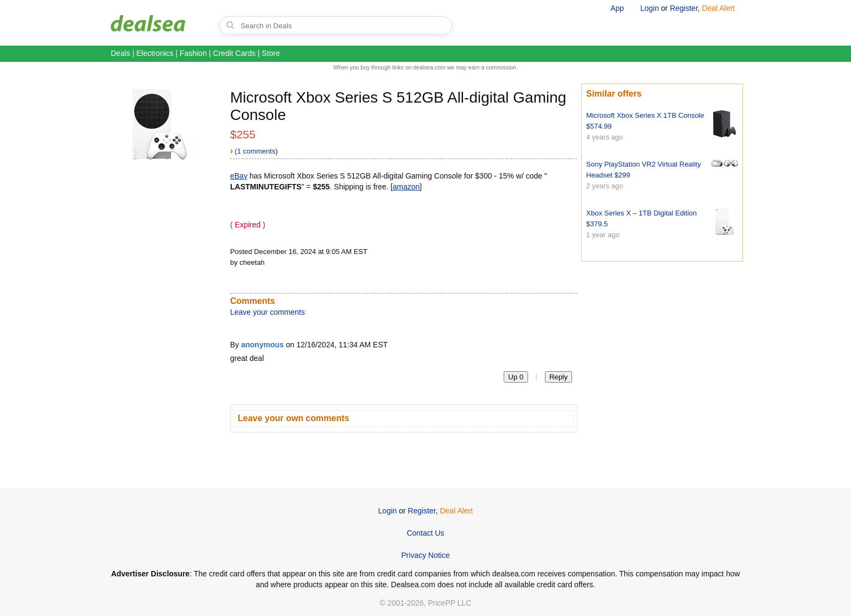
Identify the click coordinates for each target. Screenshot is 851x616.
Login (650, 8)
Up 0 (516, 377)
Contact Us (425, 533)
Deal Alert (718, 8)
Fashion (193, 53)
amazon (406, 187)
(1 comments (255, 151)
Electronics (155, 53)
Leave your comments (268, 312)
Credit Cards (234, 53)
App (617, 8)
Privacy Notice (425, 555)
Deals (120, 53)
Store (271, 53)
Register (684, 8)
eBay (239, 176)
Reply (558, 377)
